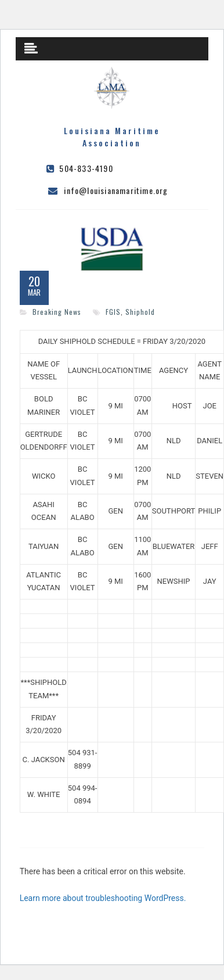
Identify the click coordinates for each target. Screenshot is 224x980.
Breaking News (57, 312)
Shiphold (140, 312)
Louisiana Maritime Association (112, 137)
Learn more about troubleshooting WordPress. (103, 898)
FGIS (113, 312)
